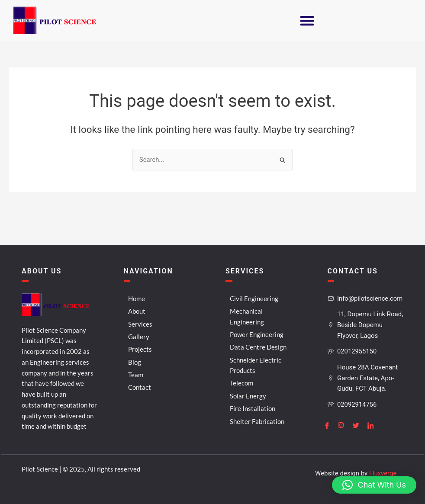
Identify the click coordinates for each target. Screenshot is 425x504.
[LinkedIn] (374, 425)
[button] (307, 21)
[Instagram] (345, 425)
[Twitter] (359, 425)
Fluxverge (383, 473)
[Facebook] (330, 425)
